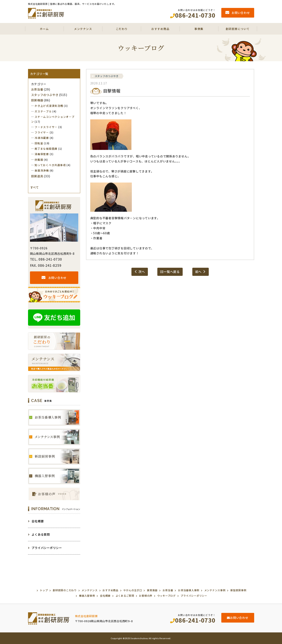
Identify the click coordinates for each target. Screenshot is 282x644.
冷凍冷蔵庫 (42, 138)
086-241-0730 (193, 620)
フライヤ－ (42, 132)
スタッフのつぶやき (107, 76)
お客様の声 (146, 596)
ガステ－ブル (43, 111)
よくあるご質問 (125, 596)
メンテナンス (83, 29)
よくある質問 (39, 534)
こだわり (122, 29)
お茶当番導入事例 (189, 590)
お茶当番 (37, 89)
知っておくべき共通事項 (50, 165)
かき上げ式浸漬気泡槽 (49, 106)
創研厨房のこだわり (65, 590)
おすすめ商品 (160, 29)
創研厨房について (238, 29)
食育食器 (152, 590)
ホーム (44, 29)
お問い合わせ (54, 278)
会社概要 (36, 521)
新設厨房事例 (238, 590)
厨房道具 (37, 176)
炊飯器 (39, 160)
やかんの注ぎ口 (133, 590)
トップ (44, 590)
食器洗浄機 (42, 170)
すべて (35, 187)
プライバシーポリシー (45, 548)
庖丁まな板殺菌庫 (46, 149)
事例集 (199, 29)
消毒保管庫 (42, 154)
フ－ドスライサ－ (46, 127)
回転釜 (39, 143)
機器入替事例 (87, 596)
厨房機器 (37, 100)
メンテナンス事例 (215, 590)
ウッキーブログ (167, 596)
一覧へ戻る (170, 272)
